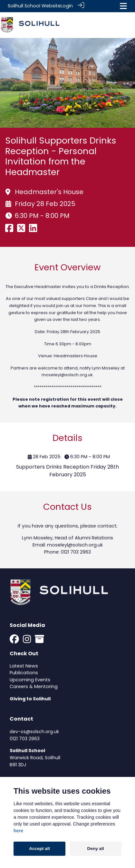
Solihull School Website (34, 6)
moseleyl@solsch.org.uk (67, 374)
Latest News (24, 665)
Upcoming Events (30, 679)
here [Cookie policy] (18, 831)
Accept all (39, 849)
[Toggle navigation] (123, 6)
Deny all (96, 849)
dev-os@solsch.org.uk (34, 731)
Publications (24, 672)
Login (67, 6)
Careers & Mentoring (34, 686)
